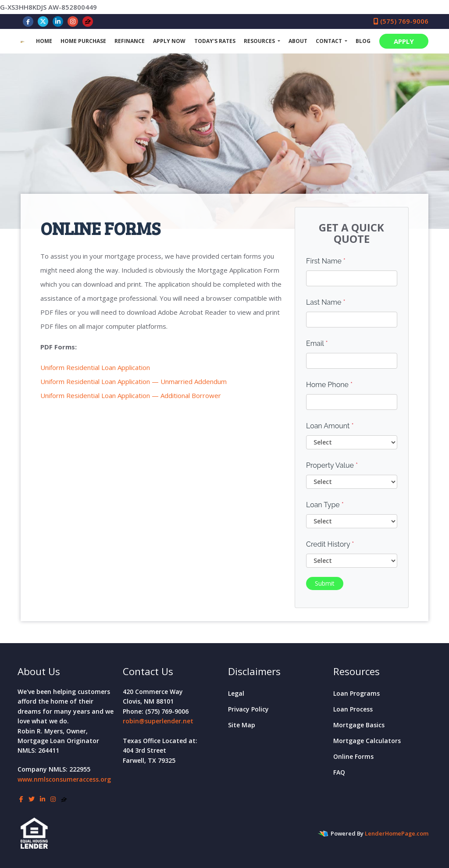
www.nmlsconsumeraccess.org (64, 779)
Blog (363, 41)
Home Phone (329, 385)
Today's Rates (215, 41)
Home (44, 41)
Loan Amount (330, 426)
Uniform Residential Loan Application (95, 367)
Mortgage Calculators (367, 741)
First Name (326, 261)
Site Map (242, 725)
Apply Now (169, 41)
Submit (325, 583)
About (298, 41)
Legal (236, 693)
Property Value (332, 465)
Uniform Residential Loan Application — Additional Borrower (131, 395)
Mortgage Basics (359, 725)
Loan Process (353, 709)
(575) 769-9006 (401, 21)
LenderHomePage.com (397, 833)
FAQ (339, 772)
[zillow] (88, 21)
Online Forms (353, 756)
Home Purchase (83, 41)
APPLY (404, 41)
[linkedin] (58, 21)
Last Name (326, 302)
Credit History (330, 544)
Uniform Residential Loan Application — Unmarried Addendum (134, 381)
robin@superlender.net (158, 721)
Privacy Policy (248, 709)
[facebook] (28, 21)
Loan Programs (356, 693)
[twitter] (43, 21)
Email (317, 343)
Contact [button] (330, 41)
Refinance (130, 41)
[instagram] (73, 21)
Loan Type (325, 505)
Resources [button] (260, 41)
